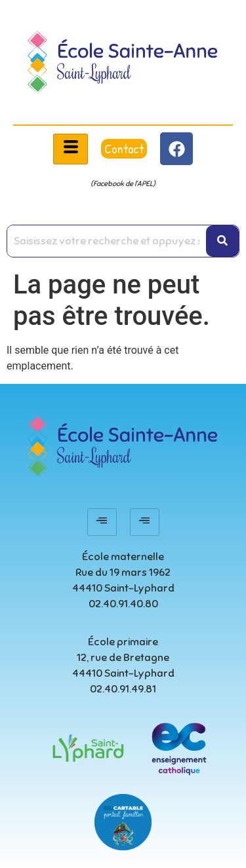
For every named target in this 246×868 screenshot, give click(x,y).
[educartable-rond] (123, 822)
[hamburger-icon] (71, 149)
